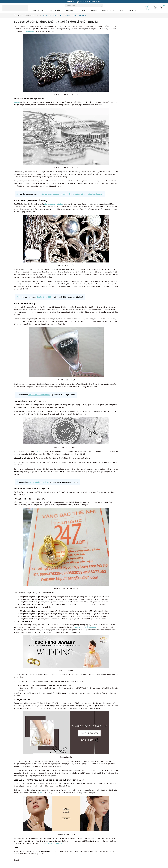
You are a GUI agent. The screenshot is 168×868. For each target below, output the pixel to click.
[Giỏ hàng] (162, 8)
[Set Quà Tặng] (147, 8)
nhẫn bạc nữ (40, 451)
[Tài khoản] (155, 8)
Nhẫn (94, 10)
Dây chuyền (56, 10)
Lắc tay (83, 10)
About (133, 10)
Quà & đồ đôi (108, 10)
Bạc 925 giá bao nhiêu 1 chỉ (39, 395)
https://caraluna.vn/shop (53, 843)
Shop (122, 10)
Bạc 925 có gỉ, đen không (38, 482)
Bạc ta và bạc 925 (44, 297)
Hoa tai (70, 10)
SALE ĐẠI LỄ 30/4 (39, 10)
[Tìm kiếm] (101, 6)
